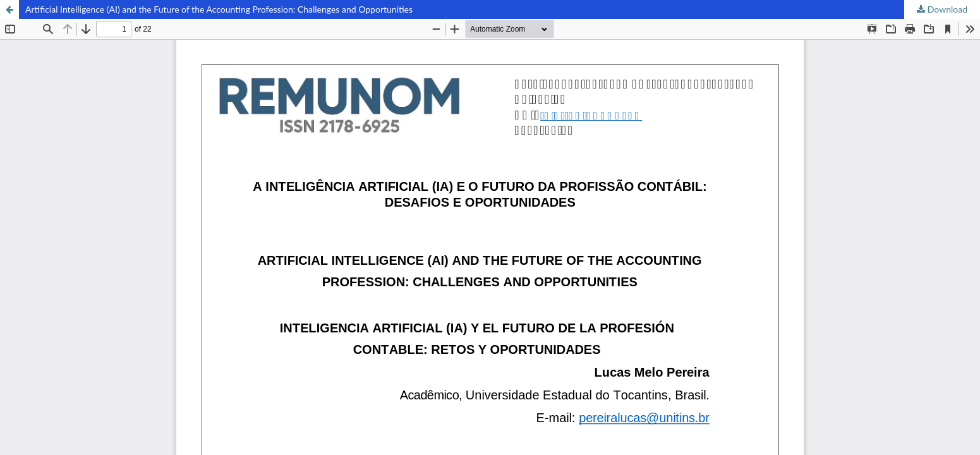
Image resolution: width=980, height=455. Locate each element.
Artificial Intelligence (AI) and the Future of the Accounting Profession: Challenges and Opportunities (219, 9)
